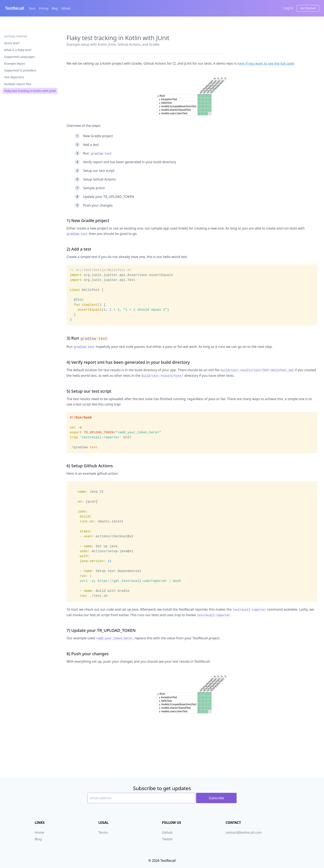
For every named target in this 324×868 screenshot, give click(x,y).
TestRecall (14, 8)
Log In (288, 8)
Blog (55, 8)
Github (66, 8)
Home (39, 832)
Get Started (308, 8)
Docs (32, 8)
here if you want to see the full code (266, 63)
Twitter (167, 839)
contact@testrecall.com (244, 832)
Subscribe (216, 798)
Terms (103, 832)
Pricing (43, 8)
